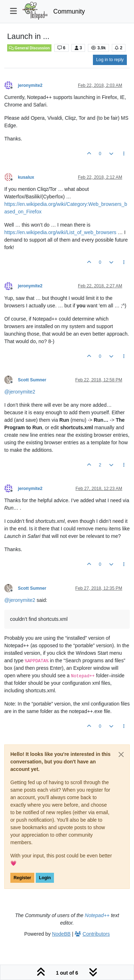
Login (45, 878)
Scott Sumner (32, 380)
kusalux (26, 177)
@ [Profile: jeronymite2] (20, 392)
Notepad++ (97, 915)
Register (22, 878)
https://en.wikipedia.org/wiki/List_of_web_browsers (60, 232)
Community (69, 11)
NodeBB (61, 934)
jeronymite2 (30, 85)
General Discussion (29, 48)
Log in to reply (110, 60)
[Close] (121, 754)
